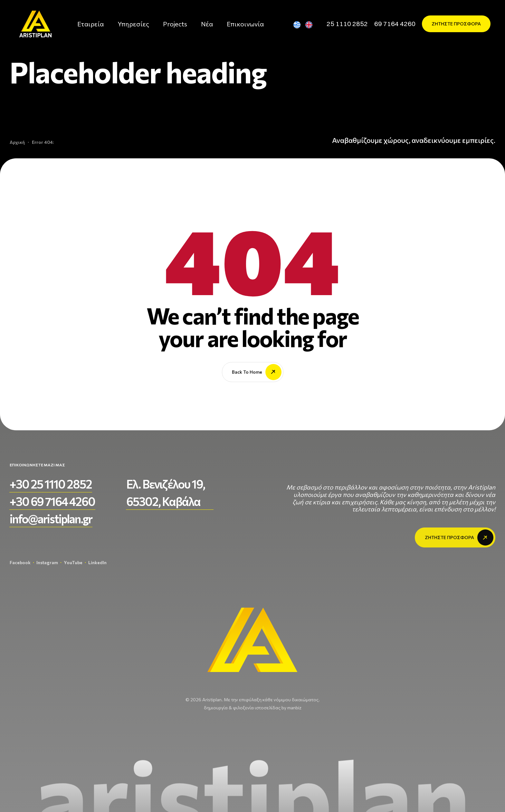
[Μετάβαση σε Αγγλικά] (311, 25)
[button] (347, 24)
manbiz (294, 708)
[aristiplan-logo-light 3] (35, 24)
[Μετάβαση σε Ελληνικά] (300, 25)
